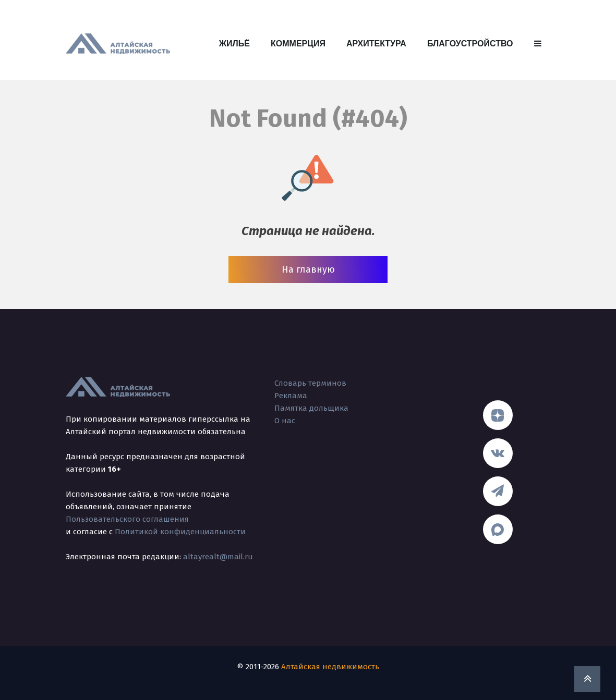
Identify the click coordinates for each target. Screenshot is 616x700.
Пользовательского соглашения (127, 519)
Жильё (234, 44)
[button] (538, 44)
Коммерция (298, 44)
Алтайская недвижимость (330, 667)
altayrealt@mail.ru (218, 557)
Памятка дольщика (311, 408)
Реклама (291, 396)
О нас (285, 421)
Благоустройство (470, 44)
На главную (308, 269)
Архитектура (376, 44)
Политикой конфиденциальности (180, 532)
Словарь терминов (310, 383)
